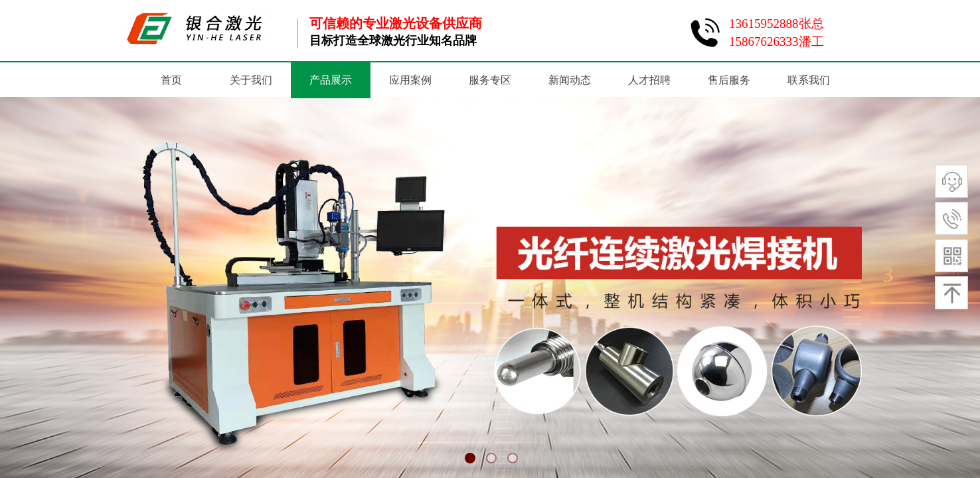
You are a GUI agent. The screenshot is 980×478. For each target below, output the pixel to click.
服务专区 (490, 80)
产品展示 (331, 80)
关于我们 (251, 80)
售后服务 (729, 80)
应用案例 (410, 80)
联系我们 (809, 80)
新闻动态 (570, 80)
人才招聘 (649, 80)
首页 (171, 80)
